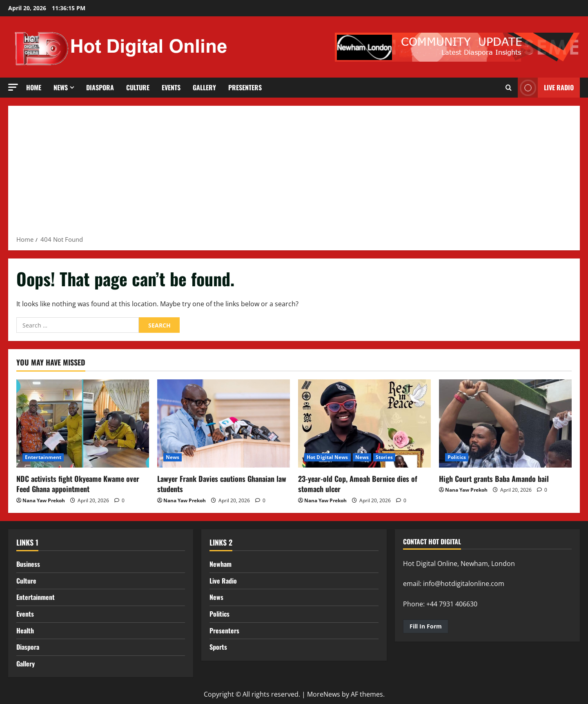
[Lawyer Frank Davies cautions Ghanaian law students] (224, 424)
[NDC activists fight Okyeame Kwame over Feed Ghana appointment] (83, 424)
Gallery (204, 87)
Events (171, 87)
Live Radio (223, 581)
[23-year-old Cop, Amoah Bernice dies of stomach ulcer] (364, 424)
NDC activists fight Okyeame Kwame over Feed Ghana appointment (78, 484)
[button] (13, 87)
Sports (218, 647)
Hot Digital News (327, 457)
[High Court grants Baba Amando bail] (505, 424)
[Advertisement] (294, 173)
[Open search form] (509, 88)
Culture (138, 87)
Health (25, 630)
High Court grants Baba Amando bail (494, 479)
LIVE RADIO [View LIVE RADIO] (546, 88)
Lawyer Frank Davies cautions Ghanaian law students (222, 484)
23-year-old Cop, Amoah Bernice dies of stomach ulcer (358, 484)
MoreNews (324, 694)
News (61, 87)
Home (34, 87)
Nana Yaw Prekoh (44, 500)
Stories (384, 457)
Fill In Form (426, 626)
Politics (457, 457)
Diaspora (100, 87)
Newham (220, 564)
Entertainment (43, 457)
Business (28, 564)
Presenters (245, 87)
